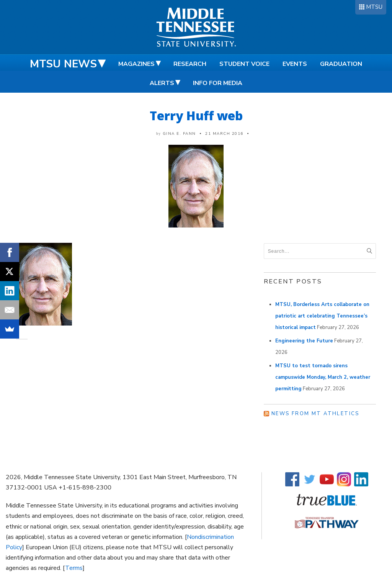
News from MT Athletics (315, 414)
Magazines (136, 64)
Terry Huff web (196, 115)
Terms (74, 568)
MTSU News (63, 64)
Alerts (162, 83)
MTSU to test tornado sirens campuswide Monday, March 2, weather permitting (323, 377)
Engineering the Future (304, 341)
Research (190, 64)
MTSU (374, 7)
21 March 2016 (224, 134)
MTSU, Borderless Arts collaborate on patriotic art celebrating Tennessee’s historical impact (322, 316)
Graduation (341, 64)
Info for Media (218, 83)
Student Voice (244, 64)
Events (295, 64)
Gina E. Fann (179, 134)
